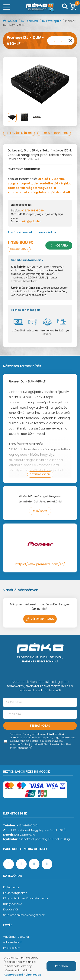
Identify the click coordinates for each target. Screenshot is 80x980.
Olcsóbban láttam (19, 249)
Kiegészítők (11, 909)
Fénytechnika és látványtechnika (25, 898)
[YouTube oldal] (21, 864)
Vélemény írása (40, 619)
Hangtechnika (13, 904)
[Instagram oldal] (34, 864)
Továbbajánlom (19, 133)
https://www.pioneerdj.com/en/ (40, 564)
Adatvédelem (13, 942)
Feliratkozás (40, 726)
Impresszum (12, 948)
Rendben (61, 966)
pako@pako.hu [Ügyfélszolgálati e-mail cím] (25, 835)
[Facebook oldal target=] (9, 864)
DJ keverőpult (52, 21)
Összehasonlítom (54, 133)
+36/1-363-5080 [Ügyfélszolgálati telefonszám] (27, 825)
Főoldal (10, 21)
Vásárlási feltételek (16, 937)
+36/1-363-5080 (33, 211)
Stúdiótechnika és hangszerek (24, 915)
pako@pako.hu (31, 221)
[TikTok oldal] (47, 864)
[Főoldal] (40, 7)
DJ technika (11, 887)
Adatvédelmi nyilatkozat (22, 975)
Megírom (40, 511)
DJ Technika (30, 21)
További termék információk (32, 232)
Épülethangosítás (15, 893)
